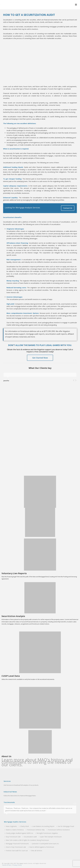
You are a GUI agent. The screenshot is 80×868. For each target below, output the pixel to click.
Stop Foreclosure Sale (13, 837)
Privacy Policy (17, 865)
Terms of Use (6, 865)
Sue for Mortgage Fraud (65, 826)
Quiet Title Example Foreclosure (50, 837)
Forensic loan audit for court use (16, 851)
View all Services (36, 851)
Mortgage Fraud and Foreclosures (17, 844)
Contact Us (68, 208)
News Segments (11, 826)
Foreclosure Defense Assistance (58, 830)
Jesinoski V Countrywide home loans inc (45, 844)
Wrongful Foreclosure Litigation (47, 833)
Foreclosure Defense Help (35, 830)
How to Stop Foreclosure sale (15, 847)
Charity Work (24, 826)
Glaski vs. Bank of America (14, 830)
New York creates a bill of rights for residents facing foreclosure (27, 840)
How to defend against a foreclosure (41, 847)
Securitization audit (30, 837)
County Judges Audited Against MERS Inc (19, 833)
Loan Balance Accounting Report (43, 826)
